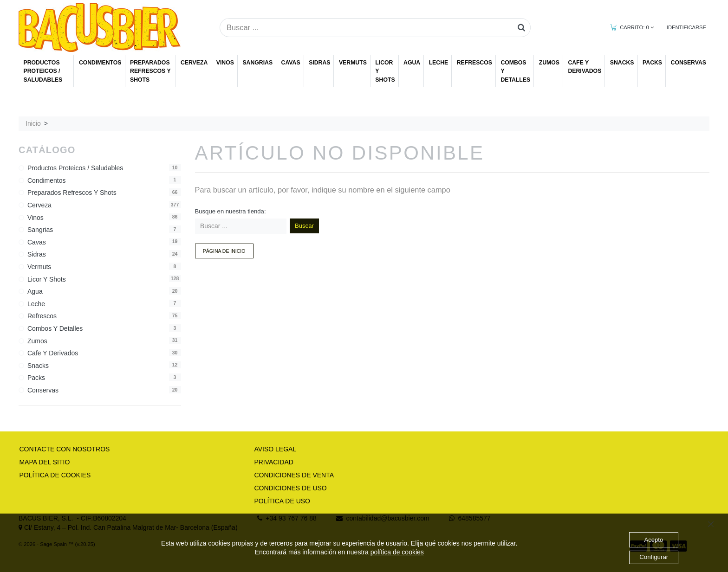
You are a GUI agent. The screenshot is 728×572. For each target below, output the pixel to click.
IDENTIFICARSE (686, 27)
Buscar (304, 226)
